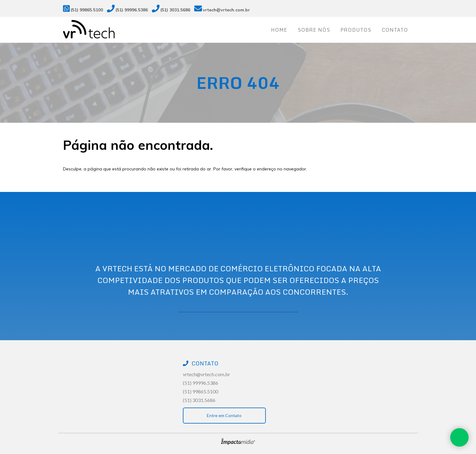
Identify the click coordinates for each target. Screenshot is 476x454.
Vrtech (103, 29)
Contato (395, 30)
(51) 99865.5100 (87, 10)
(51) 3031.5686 (175, 10)
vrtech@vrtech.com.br (226, 10)
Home (279, 30)
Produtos (356, 30)
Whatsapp (459, 437)
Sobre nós (314, 30)
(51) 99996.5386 (132, 10)
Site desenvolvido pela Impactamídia (238, 441)
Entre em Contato (224, 415)
